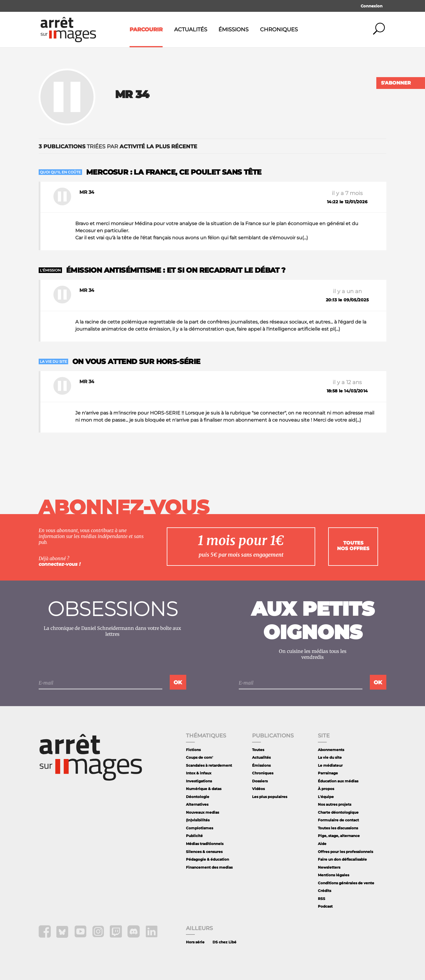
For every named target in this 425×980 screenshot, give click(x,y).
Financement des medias (209, 867)
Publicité (194, 836)
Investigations (199, 781)
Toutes (258, 750)
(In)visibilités (198, 820)
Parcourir (146, 30)
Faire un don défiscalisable (342, 859)
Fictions (193, 750)
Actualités (191, 30)
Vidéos (258, 789)
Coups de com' (200, 757)
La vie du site (330, 757)
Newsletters (329, 867)
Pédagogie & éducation (207, 859)
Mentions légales (334, 875)
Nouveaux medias (202, 812)
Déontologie (198, 797)
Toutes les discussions (338, 828)
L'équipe (326, 797)
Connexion (372, 6)
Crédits (325, 891)
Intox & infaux (199, 773)
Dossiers (260, 781)
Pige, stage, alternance (339, 836)
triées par (118, 147)
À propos (326, 789)
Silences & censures (204, 852)
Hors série (195, 942)
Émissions (233, 30)
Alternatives (197, 804)
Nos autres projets (335, 804)
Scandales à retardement (209, 765)
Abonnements (331, 750)
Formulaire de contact (338, 820)
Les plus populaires (270, 797)
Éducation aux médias (338, 781)
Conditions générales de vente (346, 883)
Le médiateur (330, 765)
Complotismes (200, 828)
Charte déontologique (338, 812)
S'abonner (396, 83)
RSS (322, 899)
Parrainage (328, 773)
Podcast (325, 906)
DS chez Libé (224, 942)
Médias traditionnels (205, 844)
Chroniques (279, 30)
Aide (322, 844)
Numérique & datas (204, 789)
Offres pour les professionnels (345, 852)
